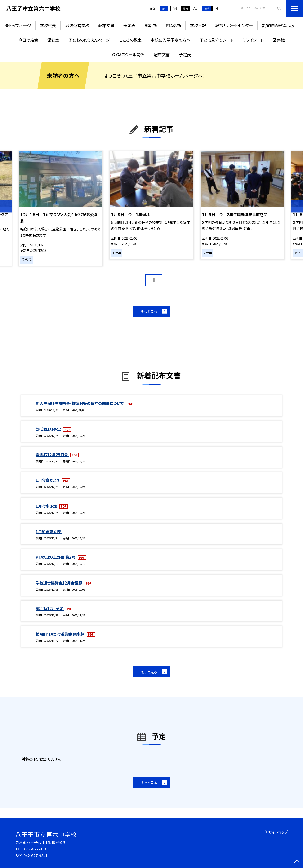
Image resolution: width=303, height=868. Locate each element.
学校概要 (48, 25)
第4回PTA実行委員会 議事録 (60, 634)
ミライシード (253, 40)
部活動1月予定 (49, 429)
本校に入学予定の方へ (170, 40)
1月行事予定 (47, 506)
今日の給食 (28, 40)
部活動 (151, 25)
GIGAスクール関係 (128, 55)
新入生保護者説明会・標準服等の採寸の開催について (80, 403)
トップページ (20, 25)
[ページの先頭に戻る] (297, 862)
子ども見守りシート (216, 40)
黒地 (185, 8)
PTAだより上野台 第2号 (56, 557)
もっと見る (149, 311)
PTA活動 (173, 25)
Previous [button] (6, 206)
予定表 (129, 25)
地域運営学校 (77, 25)
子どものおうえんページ (89, 40)
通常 (164, 8)
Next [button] (297, 206)
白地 (175, 8)
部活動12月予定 (50, 608)
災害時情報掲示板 (278, 25)
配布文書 (106, 25)
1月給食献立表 (49, 531)
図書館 (279, 40)
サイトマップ (278, 832)
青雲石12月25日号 (52, 455)
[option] (60, 209)
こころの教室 (130, 40)
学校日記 (198, 25)
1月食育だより (48, 480)
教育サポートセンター (234, 25)
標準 (207, 8)
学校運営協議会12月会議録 (59, 583)
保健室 (53, 40)
